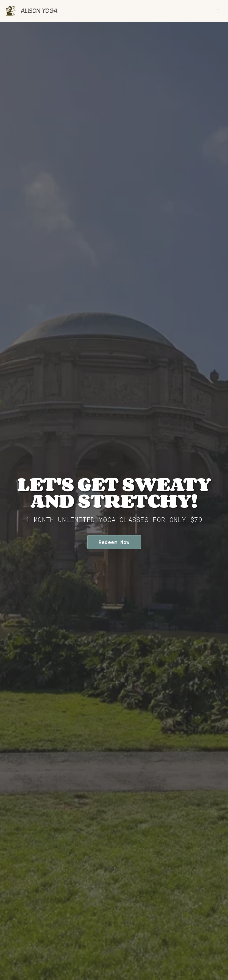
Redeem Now (114, 542)
